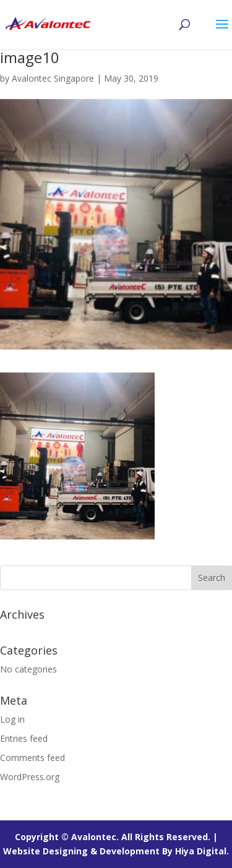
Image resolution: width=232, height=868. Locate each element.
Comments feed (32, 758)
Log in (12, 719)
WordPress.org (30, 777)
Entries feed (24, 738)
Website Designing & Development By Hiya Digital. (116, 851)
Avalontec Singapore (53, 78)
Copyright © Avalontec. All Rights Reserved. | (116, 837)
